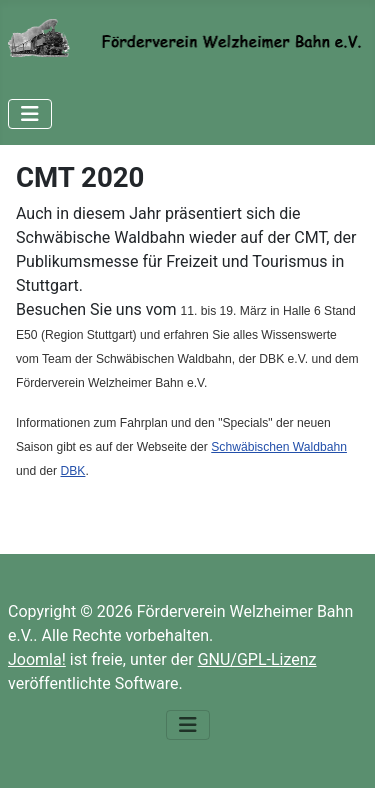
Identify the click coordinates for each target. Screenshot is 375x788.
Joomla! (37, 659)
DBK (73, 471)
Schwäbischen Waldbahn (279, 447)
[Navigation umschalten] (30, 114)
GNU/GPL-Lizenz (257, 659)
